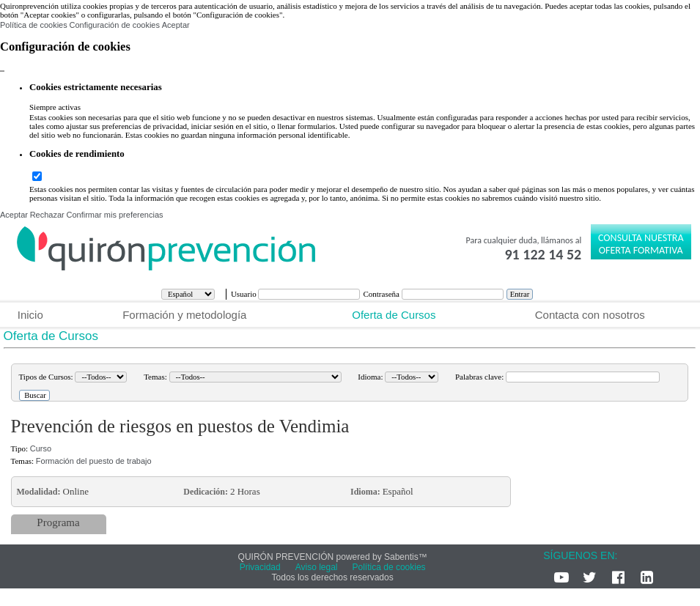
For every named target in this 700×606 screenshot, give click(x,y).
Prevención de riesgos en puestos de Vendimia (180, 426)
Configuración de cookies (114, 25)
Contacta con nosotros (590, 315)
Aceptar (176, 25)
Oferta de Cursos (394, 315)
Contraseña (382, 294)
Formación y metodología (184, 315)
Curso (41, 448)
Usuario (245, 294)
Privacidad (260, 567)
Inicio (30, 315)
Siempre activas (55, 107)
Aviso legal (317, 567)
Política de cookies (34, 25)
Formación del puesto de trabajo (94, 461)
